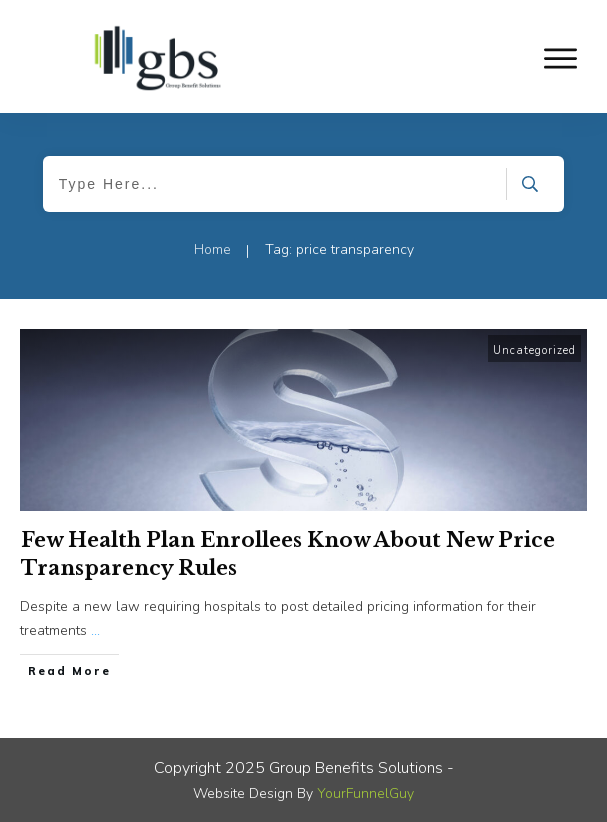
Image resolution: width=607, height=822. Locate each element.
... (95, 630)
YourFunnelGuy (365, 793)
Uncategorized (534, 350)
